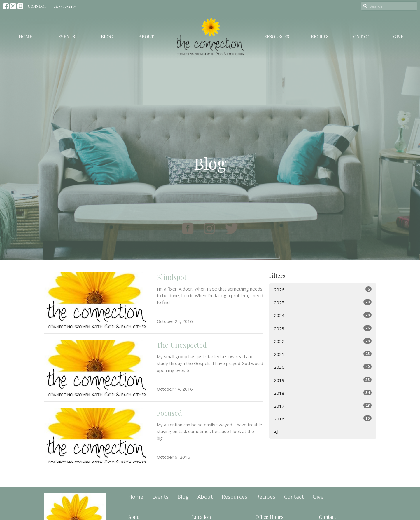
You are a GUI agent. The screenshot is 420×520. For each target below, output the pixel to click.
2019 (323, 380)
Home (25, 36)
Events (66, 36)
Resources (276, 36)
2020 (323, 367)
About (146, 36)
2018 (323, 393)
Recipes (320, 36)
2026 (323, 289)
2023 (323, 328)
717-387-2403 (65, 6)
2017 (323, 406)
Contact (361, 36)
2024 (323, 315)
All (276, 432)
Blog (107, 36)
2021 (323, 354)
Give (398, 36)
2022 (323, 341)
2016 (323, 419)
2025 (323, 302)
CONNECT (37, 6)
